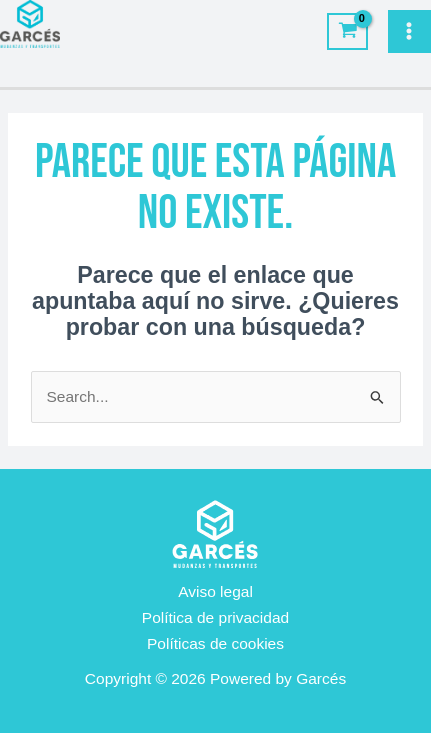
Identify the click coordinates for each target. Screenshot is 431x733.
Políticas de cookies (215, 643)
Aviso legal (215, 591)
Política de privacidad (215, 617)
